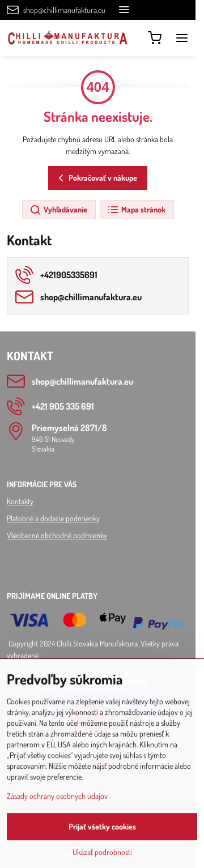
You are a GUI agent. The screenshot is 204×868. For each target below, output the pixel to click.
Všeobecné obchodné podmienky (57, 535)
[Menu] (182, 38)
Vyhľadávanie (58, 210)
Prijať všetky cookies (102, 841)
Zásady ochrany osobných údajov (57, 810)
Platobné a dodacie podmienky (53, 518)
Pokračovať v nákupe (96, 178)
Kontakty (20, 501)
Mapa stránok (136, 210)
